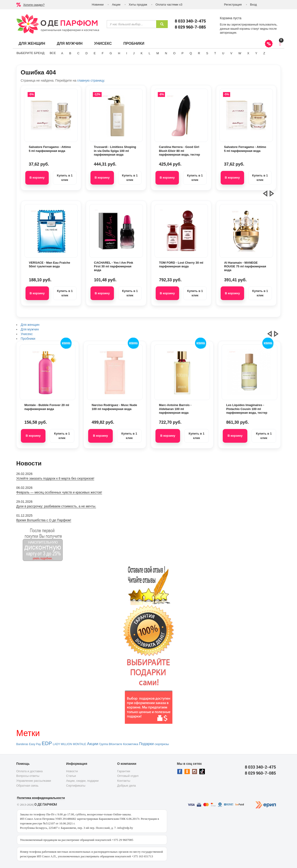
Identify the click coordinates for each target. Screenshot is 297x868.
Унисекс (103, 43)
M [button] (158, 53)
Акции (116, 5)
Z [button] (264, 53)
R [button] (199, 53)
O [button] (174, 53)
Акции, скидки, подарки (82, 781)
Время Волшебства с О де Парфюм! (44, 520)
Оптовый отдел (128, 776)
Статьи (71, 776)
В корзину (37, 178)
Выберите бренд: (31, 53)
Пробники (134, 43)
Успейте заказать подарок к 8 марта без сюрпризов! (55, 478)
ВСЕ (53, 53)
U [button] (223, 53)
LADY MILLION (62, 744)
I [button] (127, 53)
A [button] (62, 53)
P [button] (182, 53)
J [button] (134, 53)
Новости (72, 771)
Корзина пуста (231, 18)
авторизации (228, 33)
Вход (253, 5)
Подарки (146, 744)
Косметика (131, 744)
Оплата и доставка (29, 771)
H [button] (119, 53)
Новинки (98, 5)
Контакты (124, 781)
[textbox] (131, 24)
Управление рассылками (34, 781)
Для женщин (32, 43)
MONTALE (79, 744)
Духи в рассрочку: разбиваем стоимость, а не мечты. (56, 506)
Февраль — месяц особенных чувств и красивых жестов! (59, 492)
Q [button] (191, 53)
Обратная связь (27, 786)
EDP (47, 743)
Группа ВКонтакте (111, 744)
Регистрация (233, 5)
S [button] (207, 53)
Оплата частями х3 (169, 5)
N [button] (166, 53)
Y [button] (256, 53)
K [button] (142, 53)
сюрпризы (162, 744)
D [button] (86, 53)
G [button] (111, 53)
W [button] (240, 53)
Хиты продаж (138, 5)
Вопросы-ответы (28, 776)
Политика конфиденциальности (41, 798)
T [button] (215, 53)
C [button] (78, 53)
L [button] (150, 53)
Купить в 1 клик (65, 178)
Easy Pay (35, 744)
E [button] (95, 53)
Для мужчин (70, 43)
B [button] (70, 53)
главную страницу (91, 80)
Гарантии (124, 771)
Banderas (22, 744)
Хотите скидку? (34, 5)
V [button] (231, 53)
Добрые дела (126, 786)
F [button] (103, 53)
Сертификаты (76, 786)
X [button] (248, 53)
